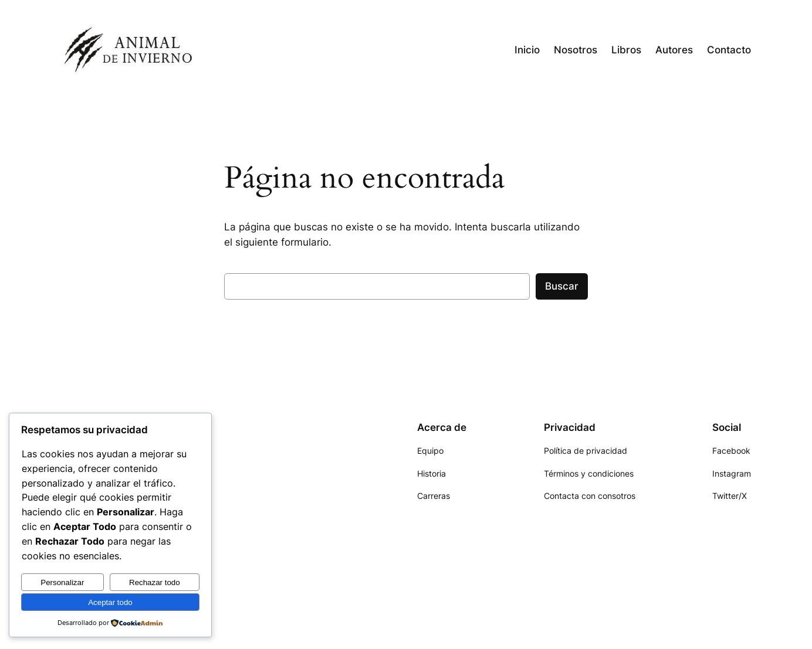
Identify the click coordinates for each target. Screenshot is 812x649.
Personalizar (62, 582)
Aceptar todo (110, 602)
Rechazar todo (155, 582)
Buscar (562, 286)
